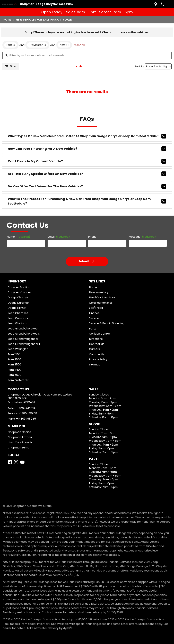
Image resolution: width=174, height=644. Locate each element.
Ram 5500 (14, 375)
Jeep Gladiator (18, 323)
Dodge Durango (18, 303)
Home (7, 20)
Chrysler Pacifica (19, 287)
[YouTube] (22, 462)
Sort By (139, 66)
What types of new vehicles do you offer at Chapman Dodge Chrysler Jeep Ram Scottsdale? (87, 136)
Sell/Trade (96, 308)
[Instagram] (16, 462)
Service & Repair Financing (107, 323)
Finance (94, 313)
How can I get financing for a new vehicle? (87, 149)
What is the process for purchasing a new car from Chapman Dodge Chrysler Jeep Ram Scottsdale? (87, 201)
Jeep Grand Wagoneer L (24, 344)
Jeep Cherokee (18, 313)
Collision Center (100, 334)
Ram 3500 (14, 365)
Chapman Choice (19, 432)
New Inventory (99, 292)
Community (97, 354)
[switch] (170, 4)
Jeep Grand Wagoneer (23, 339)
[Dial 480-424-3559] (162, 4)
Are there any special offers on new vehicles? (87, 174)
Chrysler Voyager (19, 292)
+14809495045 (26, 419)
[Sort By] (158, 66)
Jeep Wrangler (18, 349)
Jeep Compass (18, 318)
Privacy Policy (98, 359)
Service (94, 318)
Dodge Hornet (17, 308)
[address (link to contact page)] (156, 4)
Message (142, 237)
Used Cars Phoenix (20, 442)
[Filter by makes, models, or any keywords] (87, 56)
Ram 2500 (14, 359)
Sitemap (95, 365)
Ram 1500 (14, 354)
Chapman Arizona (20, 437)
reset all (79, 45)
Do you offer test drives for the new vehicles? (87, 186)
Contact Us (97, 344)
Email (59, 237)
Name (18, 237)
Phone (92, 237)
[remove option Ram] (10, 45)
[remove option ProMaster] (37, 45)
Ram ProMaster (18, 380)
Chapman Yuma (18, 448)
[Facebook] (10, 462)
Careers (94, 349)
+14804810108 (28, 413)
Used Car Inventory (102, 297)
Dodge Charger (18, 297)
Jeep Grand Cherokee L (24, 334)
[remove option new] (64, 45)
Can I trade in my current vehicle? (87, 161)
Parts (93, 329)
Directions (96, 339)
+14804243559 (26, 408)
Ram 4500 (15, 370)
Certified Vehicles (101, 303)
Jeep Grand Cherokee (23, 329)
